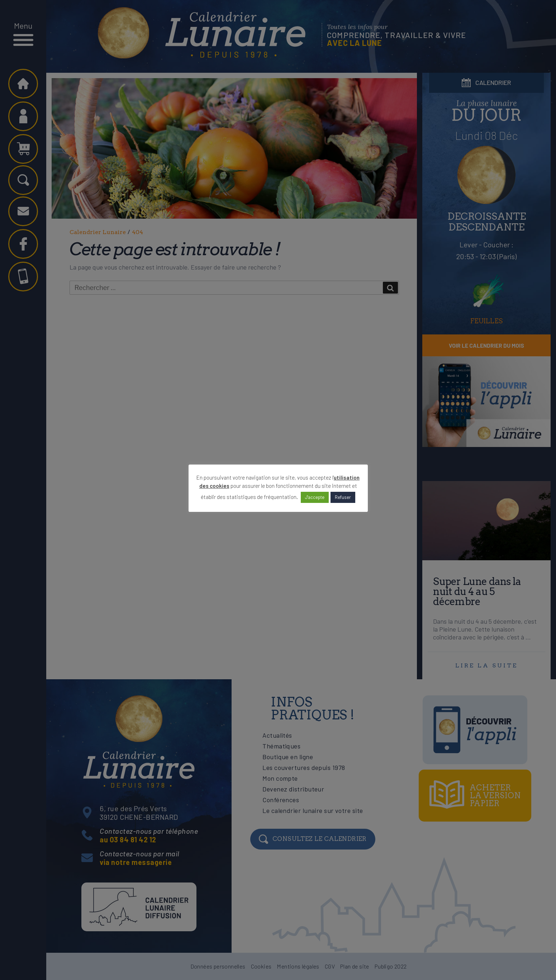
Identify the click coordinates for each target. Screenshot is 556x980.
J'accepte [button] (315, 497)
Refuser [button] (343, 497)
